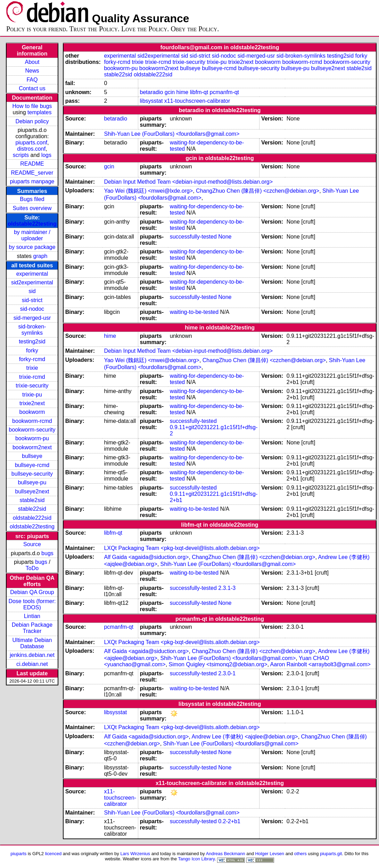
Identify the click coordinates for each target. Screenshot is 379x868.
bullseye (32, 456)
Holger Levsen (270, 854)
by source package (32, 247)
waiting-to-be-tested (194, 312)
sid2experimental (32, 282)
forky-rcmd (32, 359)
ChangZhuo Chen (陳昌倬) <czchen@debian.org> (258, 191)
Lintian (32, 616)
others (300, 854)
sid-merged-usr (32, 318)
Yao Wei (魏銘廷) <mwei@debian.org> (151, 360)
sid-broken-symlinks (32, 330)
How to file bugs (32, 106)
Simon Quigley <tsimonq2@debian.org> (218, 664)
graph (40, 256)
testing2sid (32, 341)
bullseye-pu (32, 482)
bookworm (32, 412)
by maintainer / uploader (32, 235)
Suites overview (32, 208)
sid (32, 291)
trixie (32, 368)
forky (32, 350)
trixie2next (32, 403)
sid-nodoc (32, 309)
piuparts (18, 854)
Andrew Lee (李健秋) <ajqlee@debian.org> (245, 737)
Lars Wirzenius (135, 854)
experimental (32, 274)
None (225, 237)
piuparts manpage (32, 181)
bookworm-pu (32, 438)
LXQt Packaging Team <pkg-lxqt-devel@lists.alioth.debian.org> (182, 548)
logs (46, 155)
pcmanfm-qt (224, 92)
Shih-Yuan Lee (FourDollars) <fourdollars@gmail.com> (172, 134)
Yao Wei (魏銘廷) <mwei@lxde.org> (148, 191)
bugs (47, 553)
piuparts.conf (31, 143)
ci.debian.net (32, 664)
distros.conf (31, 149)
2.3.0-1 (227, 673)
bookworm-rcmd (32, 421)
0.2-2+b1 (229, 821)
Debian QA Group (32, 592)
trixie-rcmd (32, 377)
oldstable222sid (32, 518)
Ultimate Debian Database (32, 643)
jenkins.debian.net (32, 655)
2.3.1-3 (227, 588)
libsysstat (151, 101)
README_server (32, 173)
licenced (53, 854)
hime (183, 92)
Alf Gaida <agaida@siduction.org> (146, 557)
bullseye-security (32, 474)
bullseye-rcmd (32, 465)
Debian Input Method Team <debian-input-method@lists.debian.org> (188, 182)
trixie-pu (32, 395)
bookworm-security (32, 430)
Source (32, 544)
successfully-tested (193, 237)
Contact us (32, 88)
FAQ (32, 80)
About (32, 62)
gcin (170, 92)
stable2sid (32, 500)
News (32, 71)
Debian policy (32, 121)
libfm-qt (199, 92)
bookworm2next (32, 447)
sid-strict (32, 300)
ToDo (32, 568)
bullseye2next (32, 491)
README (32, 164)
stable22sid (32, 509)
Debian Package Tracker (32, 628)
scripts (21, 155)
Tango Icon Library (197, 859)
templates (39, 112)
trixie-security (32, 386)
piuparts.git (331, 854)
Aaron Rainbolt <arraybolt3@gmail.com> (320, 664)
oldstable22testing (32, 224)
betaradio (152, 92)
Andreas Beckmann (226, 854)
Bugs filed (32, 199)
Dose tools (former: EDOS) (32, 604)
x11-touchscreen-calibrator (197, 101)
